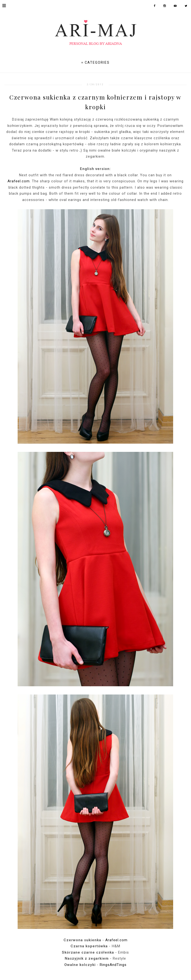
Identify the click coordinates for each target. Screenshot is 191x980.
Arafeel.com (19, 181)
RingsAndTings (113, 965)
